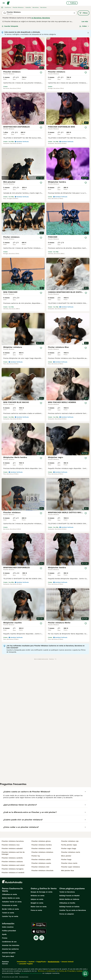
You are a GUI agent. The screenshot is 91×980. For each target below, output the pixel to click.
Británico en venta (38, 896)
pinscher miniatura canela (41, 863)
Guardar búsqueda (10, 26)
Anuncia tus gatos (9, 953)
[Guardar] (41, 73)
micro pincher (66, 856)
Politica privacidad (9, 931)
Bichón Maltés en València (69, 899)
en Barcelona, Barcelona (41, 18)
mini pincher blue (68, 871)
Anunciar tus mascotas (11, 945)
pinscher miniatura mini (40, 867)
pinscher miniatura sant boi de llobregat (13, 853)
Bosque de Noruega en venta (42, 892)
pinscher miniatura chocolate (42, 871)
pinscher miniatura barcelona (13, 841)
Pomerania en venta (10, 905)
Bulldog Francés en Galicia (69, 907)
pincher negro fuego (69, 849)
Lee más (85, 22)
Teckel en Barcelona (67, 892)
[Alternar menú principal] (4, 3)
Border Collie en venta (10, 909)
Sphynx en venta (37, 899)
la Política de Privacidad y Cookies (69, 971)
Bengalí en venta (37, 903)
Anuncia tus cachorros (10, 949)
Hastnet (31, 962)
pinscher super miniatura (70, 867)
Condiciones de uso (9, 942)
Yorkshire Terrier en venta (12, 902)
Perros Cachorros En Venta (12, 890)
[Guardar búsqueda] (85, 973)
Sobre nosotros (8, 927)
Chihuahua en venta (9, 894)
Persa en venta (36, 910)
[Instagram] (42, 938)
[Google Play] (39, 925)
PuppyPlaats (41, 962)
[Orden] (84, 26)
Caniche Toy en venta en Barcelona (73, 910)
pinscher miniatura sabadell (12, 849)
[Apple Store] (39, 931)
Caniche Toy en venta (10, 916)
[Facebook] (36, 938)
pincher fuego (66, 860)
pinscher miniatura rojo (70, 841)
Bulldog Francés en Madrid (69, 896)
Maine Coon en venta (39, 907)
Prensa (5, 938)
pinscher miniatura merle (71, 852)
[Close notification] (88, 33)
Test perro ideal (8, 956)
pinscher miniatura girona (41, 841)
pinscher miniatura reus (11, 845)
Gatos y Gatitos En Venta (44, 888)
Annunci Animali (67, 962)
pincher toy (36, 856)
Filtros (84, 13)
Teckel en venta (8, 913)
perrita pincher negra (69, 845)
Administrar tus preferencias (31, 973)
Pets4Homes (22, 962)
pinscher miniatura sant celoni (13, 865)
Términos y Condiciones (46, 971)
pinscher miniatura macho (41, 849)
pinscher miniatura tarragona (13, 869)
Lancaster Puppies (26, 964)
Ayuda (4, 934)
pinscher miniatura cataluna (12, 862)
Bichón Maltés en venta (11, 898)
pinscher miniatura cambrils (12, 858)
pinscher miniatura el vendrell (13, 873)
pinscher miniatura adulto (41, 860)
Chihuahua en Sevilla (67, 903)
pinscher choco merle (69, 863)
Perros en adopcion (67, 914)
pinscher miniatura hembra (42, 845)
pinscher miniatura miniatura (42, 852)
